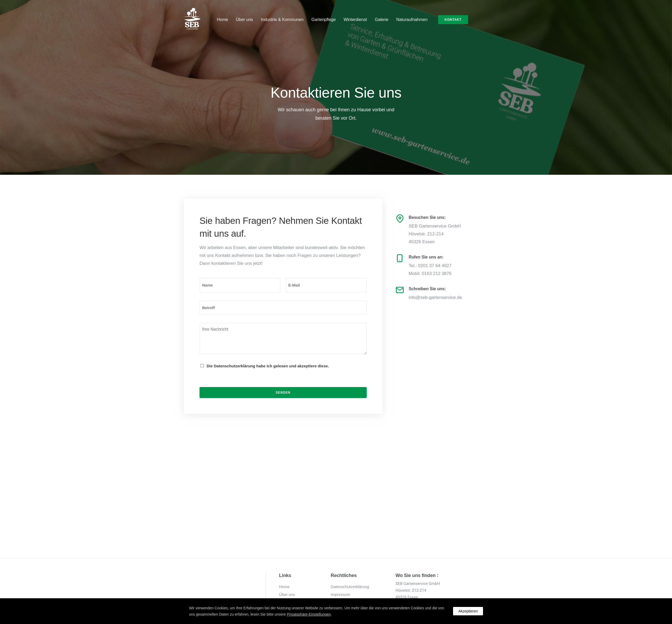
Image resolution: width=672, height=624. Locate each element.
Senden (283, 393)
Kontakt (453, 20)
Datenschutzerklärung (350, 587)
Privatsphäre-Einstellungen (309, 614)
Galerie (382, 20)
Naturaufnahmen (412, 20)
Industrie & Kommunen (282, 20)
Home (222, 20)
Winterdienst (355, 20)
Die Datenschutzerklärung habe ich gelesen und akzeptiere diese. (268, 366)
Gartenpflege (324, 20)
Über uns (245, 20)
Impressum (340, 594)
